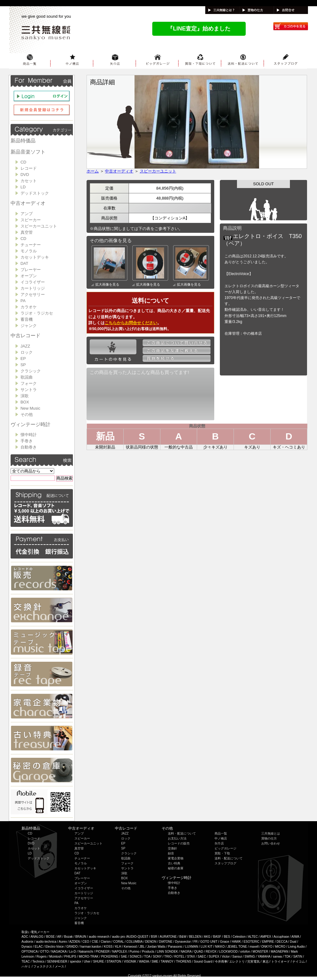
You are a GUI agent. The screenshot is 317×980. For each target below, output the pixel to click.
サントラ (29, 390)
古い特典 (174, 863)
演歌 (25, 396)
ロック (27, 352)
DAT (24, 263)
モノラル (29, 251)
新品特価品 (23, 141)
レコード (29, 168)
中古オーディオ (28, 203)
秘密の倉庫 (176, 868)
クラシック (31, 371)
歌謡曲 (27, 377)
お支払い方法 (177, 838)
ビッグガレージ (225, 848)
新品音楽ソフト (28, 152)
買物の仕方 (269, 838)
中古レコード (26, 336)
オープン (29, 276)
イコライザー (33, 282)
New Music (31, 408)
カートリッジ (33, 288)
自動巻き (29, 447)
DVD (25, 175)
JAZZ (25, 346)
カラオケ (29, 307)
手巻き (27, 441)
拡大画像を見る (105, 284)
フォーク (29, 383)
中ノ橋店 (221, 838)
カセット (29, 181)
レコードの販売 (179, 843)
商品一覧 (221, 833)
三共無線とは (271, 833)
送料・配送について (182, 833)
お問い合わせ (271, 843)
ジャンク (29, 326)
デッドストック (35, 193)
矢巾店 (219, 843)
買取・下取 (222, 853)
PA (23, 301)
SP (23, 365)
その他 (27, 414)
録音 (171, 853)
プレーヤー (31, 270)
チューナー (31, 245)
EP (23, 359)
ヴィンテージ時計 (31, 424)
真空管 (27, 232)
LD (23, 187)
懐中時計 (29, 435)
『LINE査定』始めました (199, 29)
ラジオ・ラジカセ (37, 313)
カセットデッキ (35, 257)
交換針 (173, 848)
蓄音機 (27, 319)
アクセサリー (33, 294)
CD (24, 162)
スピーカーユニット (39, 226)
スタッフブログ (225, 863)
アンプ (27, 214)
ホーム (93, 171)
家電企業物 (176, 858)
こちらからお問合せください (131, 323)
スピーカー (31, 220)
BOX (25, 402)
